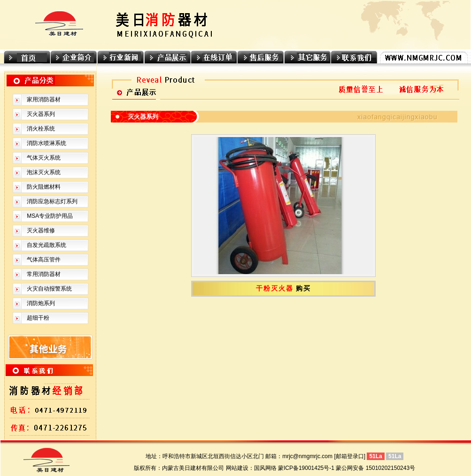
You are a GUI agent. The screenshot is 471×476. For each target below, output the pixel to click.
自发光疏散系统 (46, 245)
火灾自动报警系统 (49, 289)
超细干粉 (38, 318)
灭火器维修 (41, 230)
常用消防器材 (44, 274)
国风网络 (265, 468)
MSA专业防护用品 (50, 216)
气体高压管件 (44, 260)
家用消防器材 (44, 100)
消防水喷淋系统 (46, 143)
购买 (303, 288)
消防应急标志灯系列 (52, 201)
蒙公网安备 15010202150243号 (375, 468)
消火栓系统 (41, 129)
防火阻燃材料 (44, 187)
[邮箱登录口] (350, 456)
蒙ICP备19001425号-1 (306, 468)
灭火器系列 (41, 114)
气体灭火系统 (44, 158)
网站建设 (237, 468)
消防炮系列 (41, 303)
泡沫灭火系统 (44, 172)
